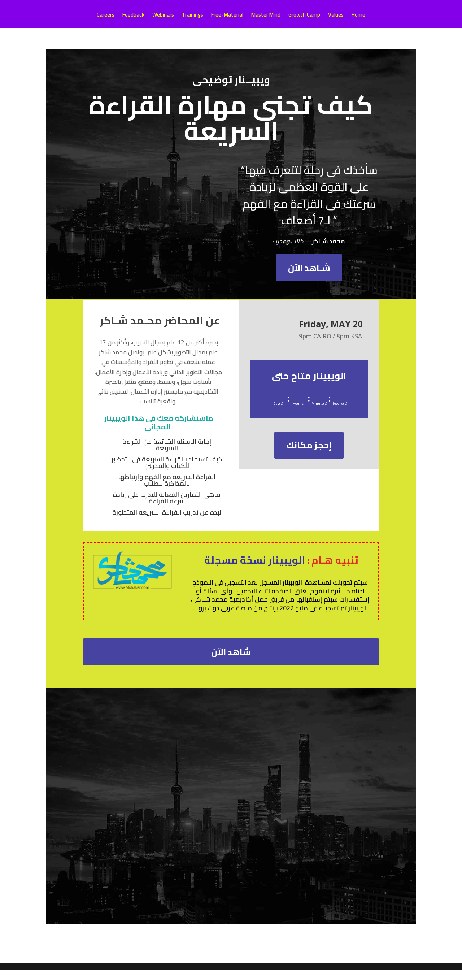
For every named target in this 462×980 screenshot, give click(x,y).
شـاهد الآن (309, 270)
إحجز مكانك (309, 452)
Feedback (133, 16)
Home (358, 16)
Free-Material (227, 16)
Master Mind (266, 16)
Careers (106, 16)
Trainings (193, 16)
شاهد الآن (231, 659)
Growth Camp (304, 16)
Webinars (163, 16)
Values (336, 16)
